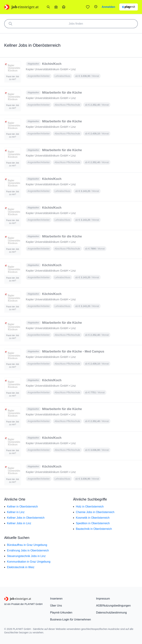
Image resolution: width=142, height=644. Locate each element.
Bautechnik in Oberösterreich (94, 529)
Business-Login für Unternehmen (70, 620)
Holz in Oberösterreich (90, 507)
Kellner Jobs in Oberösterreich (26, 518)
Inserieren (56, 599)
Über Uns (56, 606)
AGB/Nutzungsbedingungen (113, 606)
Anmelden (108, 7)
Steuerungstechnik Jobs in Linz (26, 556)
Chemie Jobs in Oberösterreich (95, 512)
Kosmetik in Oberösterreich (93, 518)
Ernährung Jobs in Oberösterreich (28, 550)
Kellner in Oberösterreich (22, 507)
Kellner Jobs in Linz (19, 523)
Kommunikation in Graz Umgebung (29, 562)
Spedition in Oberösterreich (93, 523)
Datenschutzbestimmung (111, 613)
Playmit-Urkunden (61, 613)
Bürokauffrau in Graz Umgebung (27, 545)
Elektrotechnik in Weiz (21, 567)
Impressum (103, 599)
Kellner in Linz (16, 512)
